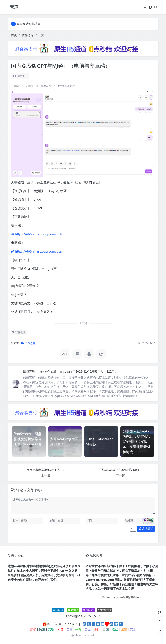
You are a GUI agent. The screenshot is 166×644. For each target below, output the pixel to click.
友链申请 (58, 610)
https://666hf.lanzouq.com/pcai (39, 251)
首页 (14, 35)
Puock (91, 635)
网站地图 (73, 610)
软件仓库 (28, 35)
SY (99, 616)
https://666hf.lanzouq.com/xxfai (39, 234)
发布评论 (146, 529)
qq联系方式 (105, 610)
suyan (68, 371)
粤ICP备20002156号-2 (62, 624)
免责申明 (88, 610)
